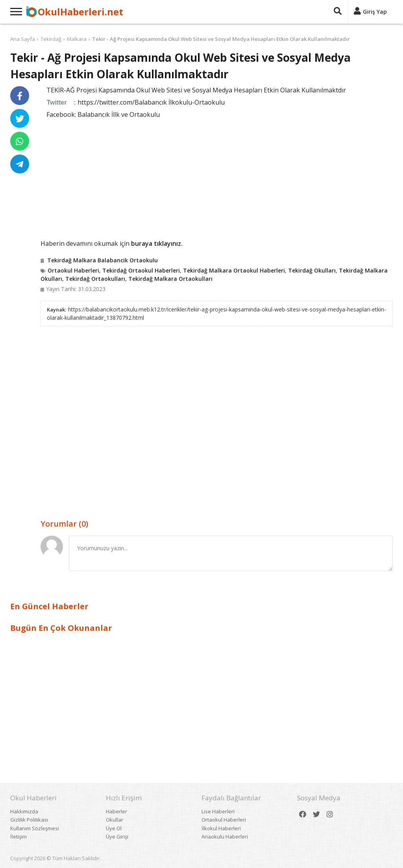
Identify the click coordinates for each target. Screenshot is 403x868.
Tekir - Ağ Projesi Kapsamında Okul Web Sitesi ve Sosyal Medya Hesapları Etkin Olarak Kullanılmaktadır (221, 39)
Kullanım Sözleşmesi (35, 828)
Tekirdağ (51, 39)
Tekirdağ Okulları (312, 270)
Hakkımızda (24, 811)
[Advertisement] (217, 178)
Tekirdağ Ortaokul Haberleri (141, 270)
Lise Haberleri (218, 811)
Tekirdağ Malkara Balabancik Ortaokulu (103, 260)
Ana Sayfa (23, 39)
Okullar (115, 820)
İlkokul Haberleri (221, 828)
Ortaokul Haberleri (73, 270)
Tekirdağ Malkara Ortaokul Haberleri (234, 270)
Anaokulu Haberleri (225, 837)
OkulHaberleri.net (80, 12)
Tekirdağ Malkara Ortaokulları (170, 279)
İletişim (18, 837)
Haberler (116, 811)
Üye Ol (114, 828)
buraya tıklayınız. (157, 243)
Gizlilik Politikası (29, 820)
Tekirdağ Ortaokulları (95, 279)
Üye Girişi (117, 837)
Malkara (77, 39)
